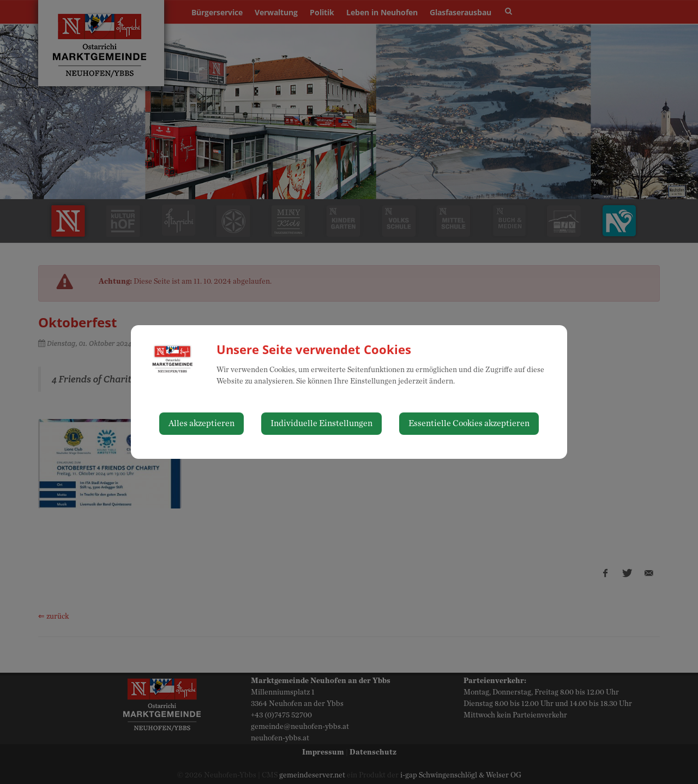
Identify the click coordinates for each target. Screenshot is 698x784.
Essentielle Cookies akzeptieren (469, 423)
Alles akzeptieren (201, 423)
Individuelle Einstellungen (321, 423)
